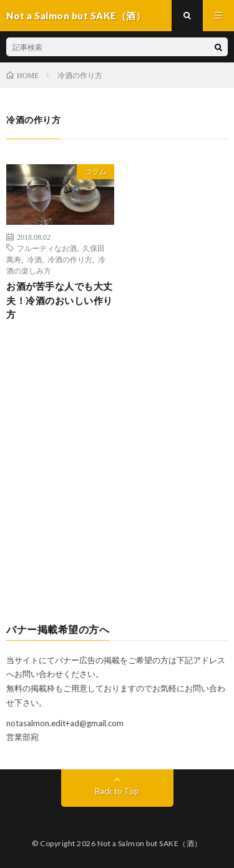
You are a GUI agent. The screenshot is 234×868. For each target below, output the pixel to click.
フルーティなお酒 (47, 248)
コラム (95, 171)
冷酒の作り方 (70, 259)
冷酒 (34, 259)
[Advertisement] (117, 482)
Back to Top (117, 791)
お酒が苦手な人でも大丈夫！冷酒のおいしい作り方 (60, 300)
